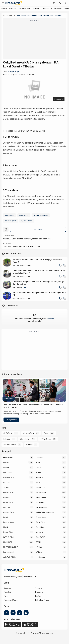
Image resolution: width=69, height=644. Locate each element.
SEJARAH (37, 9)
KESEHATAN (8, 542)
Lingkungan (41, 557)
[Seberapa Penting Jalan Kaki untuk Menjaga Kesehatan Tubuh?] (7, 263)
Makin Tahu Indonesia (45, 512)
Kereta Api (40, 532)
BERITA (4, 9)
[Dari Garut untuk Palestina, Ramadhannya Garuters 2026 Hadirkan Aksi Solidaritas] (34, 390)
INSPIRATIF (40, 537)
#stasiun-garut (10, 221)
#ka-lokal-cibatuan (41, 215)
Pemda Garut (9, 522)
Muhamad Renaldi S (24, 265)
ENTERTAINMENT (11, 547)
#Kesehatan (25, 439)
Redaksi (7, 592)
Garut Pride (40, 522)
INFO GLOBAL (9, 537)
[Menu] (3, 3)
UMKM (39, 467)
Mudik (6, 527)
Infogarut (12, 72)
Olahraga (40, 457)
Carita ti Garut (9, 512)
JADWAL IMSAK (24, 9)
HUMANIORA (8, 477)
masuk (51, 319)
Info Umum (8, 472)
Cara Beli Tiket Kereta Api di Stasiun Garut (21, 246)
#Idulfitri (29, 445)
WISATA (46, 9)
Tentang (39, 588)
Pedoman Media (11, 600)
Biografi (6, 507)
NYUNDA (39, 477)
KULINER (13, 9)
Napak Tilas (8, 532)
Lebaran (7, 439)
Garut (46, 433)
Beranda (8, 588)
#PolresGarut (29, 433)
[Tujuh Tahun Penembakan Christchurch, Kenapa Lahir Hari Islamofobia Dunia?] (7, 274)
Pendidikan (40, 527)
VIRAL (38, 482)
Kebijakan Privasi (42, 600)
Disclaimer (40, 592)
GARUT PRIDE (56, 9)
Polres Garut (41, 517)
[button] (60, 3)
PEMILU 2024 (9, 492)
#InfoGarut (8, 433)
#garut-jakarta (27, 221)
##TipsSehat (46, 439)
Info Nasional (9, 552)
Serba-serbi (41, 492)
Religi (6, 517)
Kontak (38, 596)
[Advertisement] (34, 40)
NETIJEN (7, 482)
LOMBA (39, 547)
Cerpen (6, 497)
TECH (38, 542)
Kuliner (39, 472)
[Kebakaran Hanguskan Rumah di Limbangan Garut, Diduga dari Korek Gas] (7, 285)
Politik (38, 462)
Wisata (6, 467)
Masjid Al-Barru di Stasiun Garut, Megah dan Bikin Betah (28, 239)
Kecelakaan (8, 457)
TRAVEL (7, 487)
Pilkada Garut (41, 507)
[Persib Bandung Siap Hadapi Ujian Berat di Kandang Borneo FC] (7, 296)
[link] (54, 3)
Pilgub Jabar (8, 502)
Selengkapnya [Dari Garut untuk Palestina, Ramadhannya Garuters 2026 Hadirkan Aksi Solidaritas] (11, 420)
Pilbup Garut (41, 497)
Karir (6, 596)
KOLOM (39, 552)
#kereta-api (9, 215)
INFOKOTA (40, 487)
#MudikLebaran (10, 445)
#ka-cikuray (24, 215)
